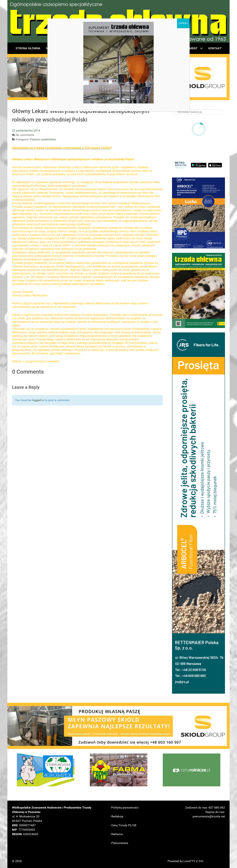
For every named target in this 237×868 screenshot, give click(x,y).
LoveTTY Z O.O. (194, 861)
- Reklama (116, 834)
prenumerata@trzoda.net (209, 816)
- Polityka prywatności (124, 808)
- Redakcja (117, 816)
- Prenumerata (119, 843)
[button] (198, 213)
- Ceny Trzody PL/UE (123, 825)
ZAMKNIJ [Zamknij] (183, 23)
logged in (38, 400)
